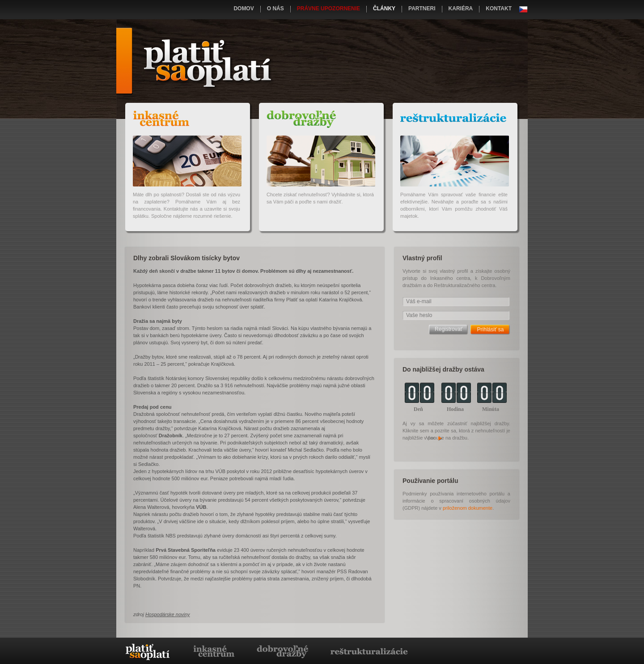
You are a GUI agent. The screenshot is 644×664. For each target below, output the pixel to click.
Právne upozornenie (328, 8)
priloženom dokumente (468, 508)
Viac (434, 438)
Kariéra (461, 8)
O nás (275, 8)
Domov (244, 8)
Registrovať (449, 329)
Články (384, 8)
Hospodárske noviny (168, 614)
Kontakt (499, 8)
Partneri (422, 8)
